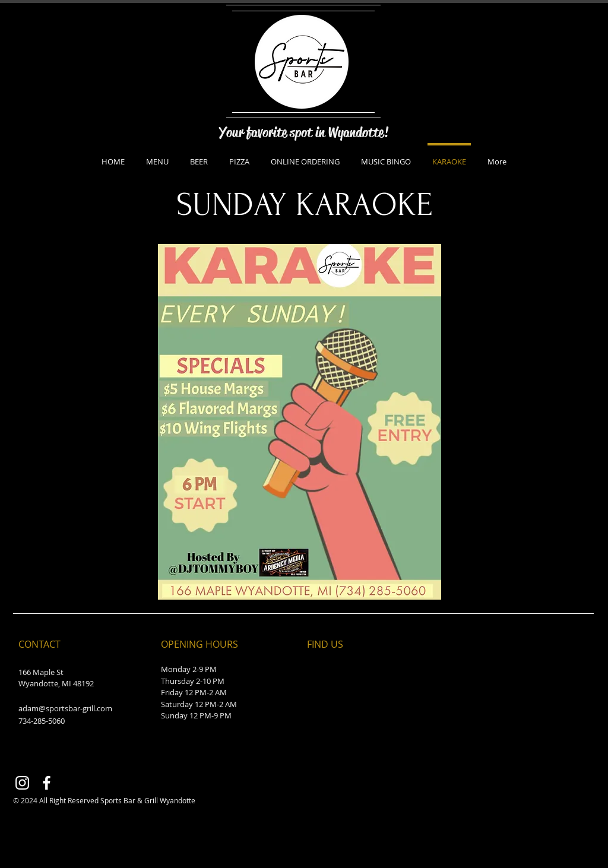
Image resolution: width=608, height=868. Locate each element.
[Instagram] (22, 783)
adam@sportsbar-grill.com (65, 708)
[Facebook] (47, 783)
